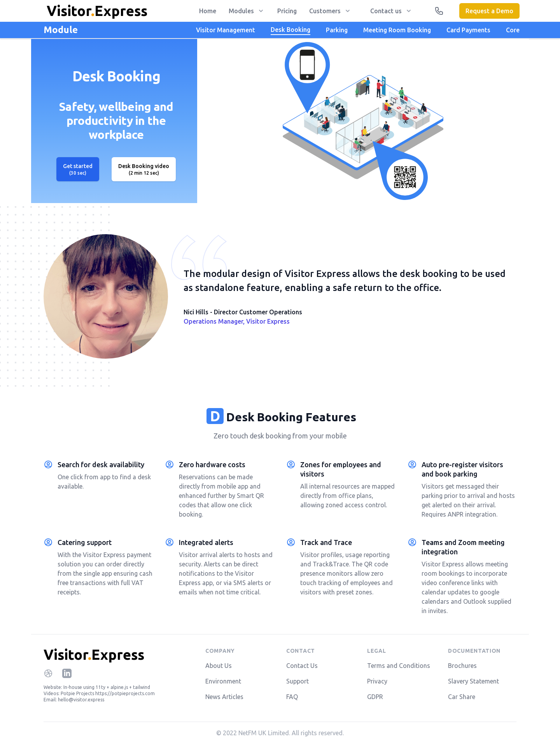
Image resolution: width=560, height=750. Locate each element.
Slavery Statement (473, 681)
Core (513, 30)
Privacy (377, 681)
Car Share (462, 697)
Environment (223, 681)
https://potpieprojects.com (125, 693)
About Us (219, 666)
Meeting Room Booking (397, 30)
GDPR (375, 697)
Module (61, 30)
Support (297, 681)
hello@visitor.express (81, 700)
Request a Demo (489, 11)
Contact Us (302, 666)
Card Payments (468, 30)
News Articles (224, 697)
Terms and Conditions (399, 666)
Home (208, 11)
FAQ (292, 697)
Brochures (462, 666)
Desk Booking (290, 30)
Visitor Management (226, 30)
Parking (337, 30)
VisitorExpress (94, 654)
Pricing (287, 11)
